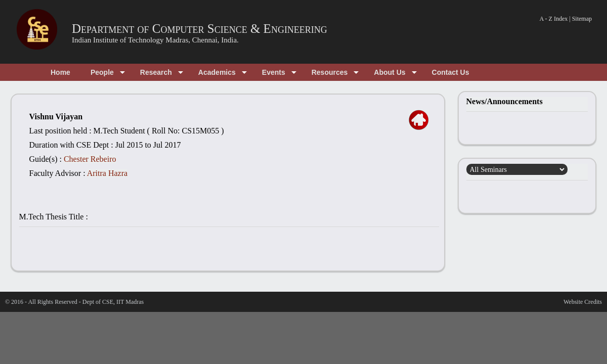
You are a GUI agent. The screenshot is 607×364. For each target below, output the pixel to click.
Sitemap (582, 19)
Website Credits (583, 302)
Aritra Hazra (107, 173)
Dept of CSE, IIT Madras (113, 302)
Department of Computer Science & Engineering (200, 29)
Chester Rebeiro (90, 159)
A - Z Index (554, 19)
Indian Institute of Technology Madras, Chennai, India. (155, 40)
